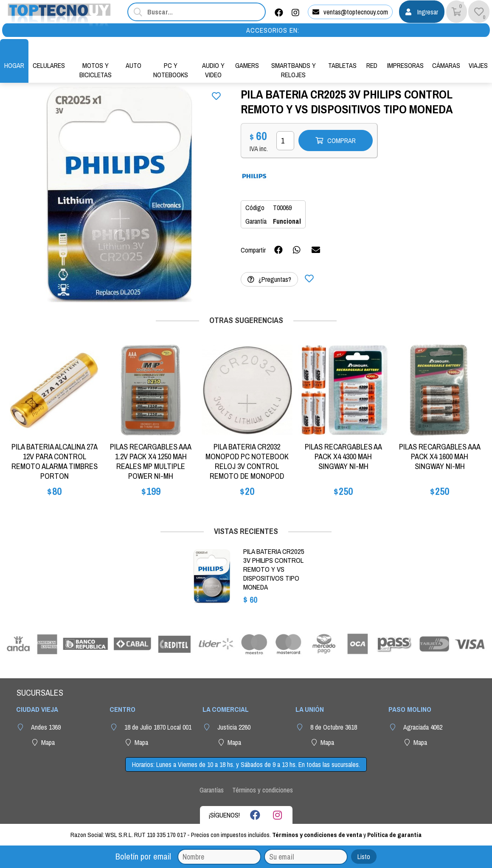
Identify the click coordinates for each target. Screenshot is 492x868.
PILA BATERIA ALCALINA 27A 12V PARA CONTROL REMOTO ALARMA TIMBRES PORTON (55, 461)
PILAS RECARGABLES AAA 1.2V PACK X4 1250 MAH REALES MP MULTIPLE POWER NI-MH (151, 461)
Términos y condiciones (263, 790)
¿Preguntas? (269, 279)
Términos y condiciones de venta (317, 835)
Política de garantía (394, 835)
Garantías (212, 790)
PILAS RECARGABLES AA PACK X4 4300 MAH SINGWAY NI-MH (343, 456)
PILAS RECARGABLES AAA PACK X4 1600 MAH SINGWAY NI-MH (440, 456)
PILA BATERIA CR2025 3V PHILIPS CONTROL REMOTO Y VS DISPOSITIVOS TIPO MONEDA (274, 569)
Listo (364, 857)
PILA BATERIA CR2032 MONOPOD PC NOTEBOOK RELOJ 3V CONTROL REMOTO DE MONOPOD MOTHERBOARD (247, 466)
